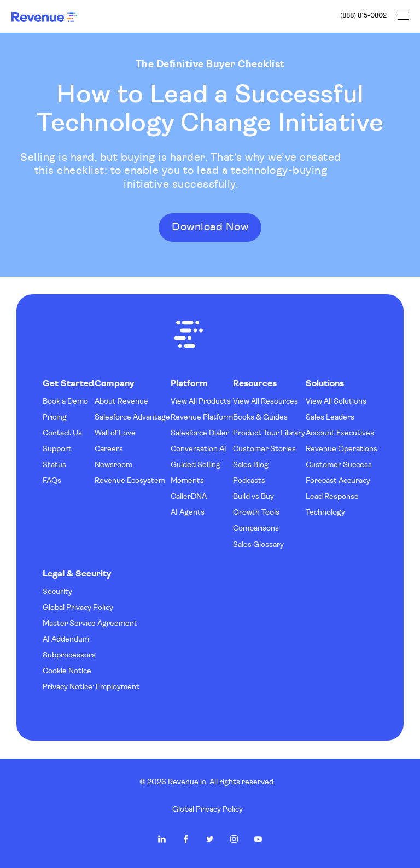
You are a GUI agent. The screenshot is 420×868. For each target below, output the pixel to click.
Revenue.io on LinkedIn (162, 839)
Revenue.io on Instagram (234, 839)
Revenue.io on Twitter (210, 839)
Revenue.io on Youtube (258, 839)
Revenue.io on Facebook (186, 839)
